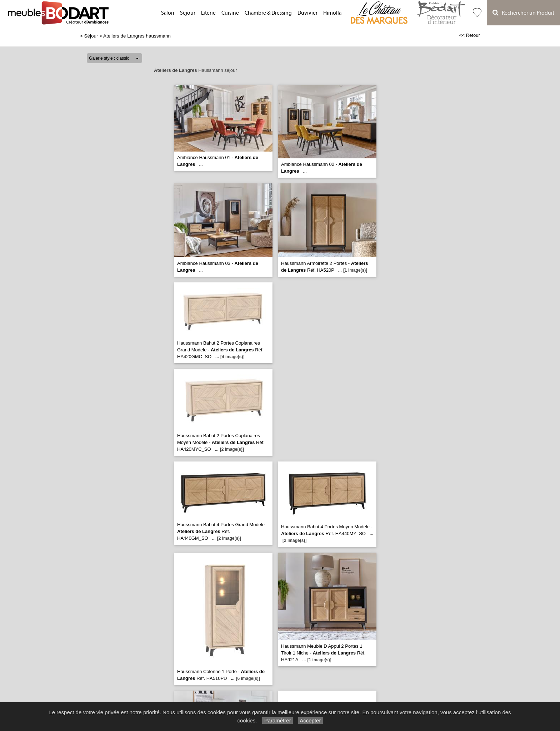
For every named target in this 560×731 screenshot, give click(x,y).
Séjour (188, 13)
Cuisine (230, 13)
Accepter (311, 720)
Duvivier (307, 13)
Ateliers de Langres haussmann (137, 36)
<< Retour (469, 35)
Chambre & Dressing (268, 13)
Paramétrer (277, 720)
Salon (168, 13)
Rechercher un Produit (523, 13)
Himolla (332, 13)
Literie (208, 13)
